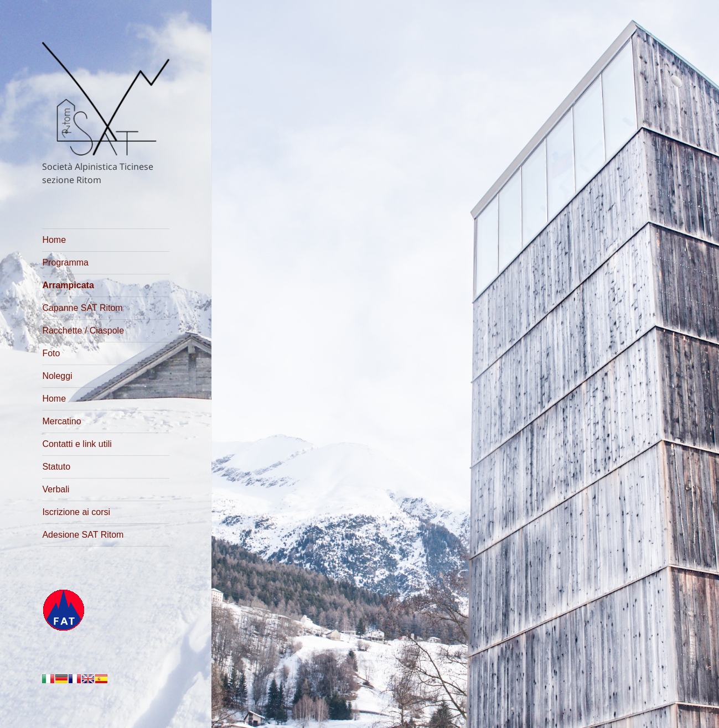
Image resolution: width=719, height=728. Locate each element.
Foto (51, 353)
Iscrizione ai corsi (76, 512)
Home (54, 240)
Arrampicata (68, 285)
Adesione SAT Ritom (83, 535)
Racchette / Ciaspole (83, 331)
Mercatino (61, 421)
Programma (65, 262)
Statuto (56, 467)
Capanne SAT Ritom (82, 308)
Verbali (56, 489)
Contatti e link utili (77, 444)
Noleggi (57, 376)
